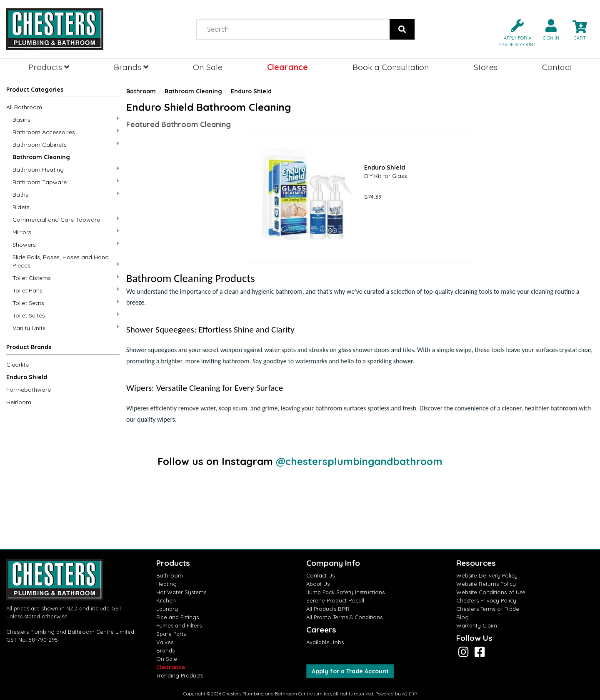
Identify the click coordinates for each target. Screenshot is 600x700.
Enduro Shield (27, 377)
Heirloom (19, 402)
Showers (66, 244)
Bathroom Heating (66, 169)
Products (49, 67)
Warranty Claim (477, 625)
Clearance (287, 67)
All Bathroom (24, 107)
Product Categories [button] (35, 90)
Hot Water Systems (181, 592)
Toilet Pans (66, 290)
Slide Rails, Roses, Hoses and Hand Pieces (66, 261)
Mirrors (66, 232)
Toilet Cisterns (66, 278)
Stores (486, 67)
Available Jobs (325, 642)
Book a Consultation (391, 67)
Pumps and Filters (179, 625)
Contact (557, 67)
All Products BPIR (328, 609)
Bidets (21, 207)
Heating (166, 584)
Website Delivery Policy (487, 575)
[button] (514, 32)
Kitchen (166, 600)
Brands (131, 67)
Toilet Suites (66, 315)
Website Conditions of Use (491, 592)
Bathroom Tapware (66, 182)
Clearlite (17, 365)
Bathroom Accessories (66, 132)
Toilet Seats (66, 303)
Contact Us (320, 575)
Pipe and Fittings (177, 617)
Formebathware (29, 390)
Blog (462, 617)
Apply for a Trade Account (350, 671)
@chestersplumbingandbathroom (359, 461)
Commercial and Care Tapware (66, 219)
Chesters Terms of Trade (488, 609)
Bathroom (141, 91)
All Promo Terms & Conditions (344, 617)
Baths (66, 194)
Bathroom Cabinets (66, 144)
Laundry (167, 609)
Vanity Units (66, 328)
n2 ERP (409, 694)
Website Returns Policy (486, 584)
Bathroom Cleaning (41, 157)
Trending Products (180, 675)
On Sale (208, 67)
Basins (66, 119)
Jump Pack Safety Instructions (345, 592)
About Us (318, 584)
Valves (165, 642)
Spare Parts (171, 634)
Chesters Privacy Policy (486, 600)
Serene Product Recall (335, 600)
